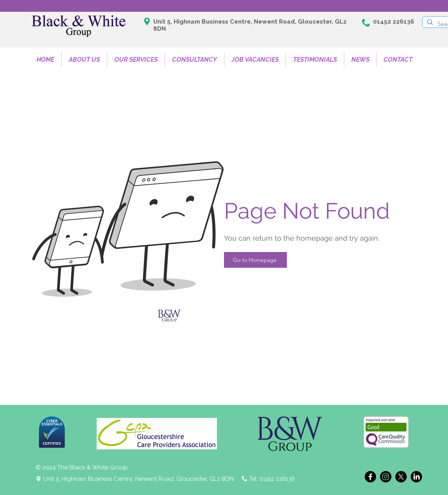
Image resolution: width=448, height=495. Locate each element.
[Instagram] (386, 477)
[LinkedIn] (416, 477)
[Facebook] (370, 477)
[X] (401, 477)
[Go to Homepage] (255, 260)
